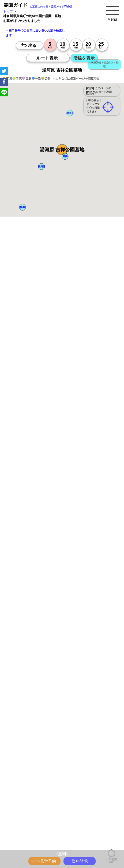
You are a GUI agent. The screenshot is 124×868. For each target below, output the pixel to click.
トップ (8, 11)
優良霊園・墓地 (25, 690)
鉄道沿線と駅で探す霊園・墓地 (36, 846)
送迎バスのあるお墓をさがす (35, 810)
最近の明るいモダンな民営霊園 (82, 787)
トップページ (43, 763)
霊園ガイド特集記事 (61, 781)
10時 (26, 599)
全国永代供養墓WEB (29, 781)
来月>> (92, 546)
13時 (26, 606)
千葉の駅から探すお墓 (30, 840)
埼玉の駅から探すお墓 (68, 834)
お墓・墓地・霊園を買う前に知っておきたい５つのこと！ (56, 769)
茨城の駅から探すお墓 (65, 840)
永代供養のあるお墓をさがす (76, 799)
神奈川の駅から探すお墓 (32, 834)
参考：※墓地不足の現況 (46, 457)
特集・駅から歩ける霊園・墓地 (36, 793)
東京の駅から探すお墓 (82, 828)
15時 (26, 612)
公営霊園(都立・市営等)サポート (82, 810)
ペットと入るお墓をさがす (33, 799)
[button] (62, 150)
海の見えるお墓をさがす (76, 805)
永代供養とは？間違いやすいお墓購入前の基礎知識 (51, 775)
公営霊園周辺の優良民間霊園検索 (38, 816)
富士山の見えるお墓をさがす (35, 805)
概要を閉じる (73, 303)
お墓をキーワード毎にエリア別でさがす (43, 822)
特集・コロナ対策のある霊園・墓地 (87, 793)
